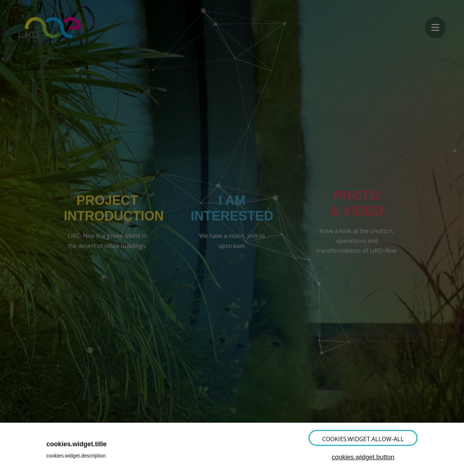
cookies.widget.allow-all (363, 439)
